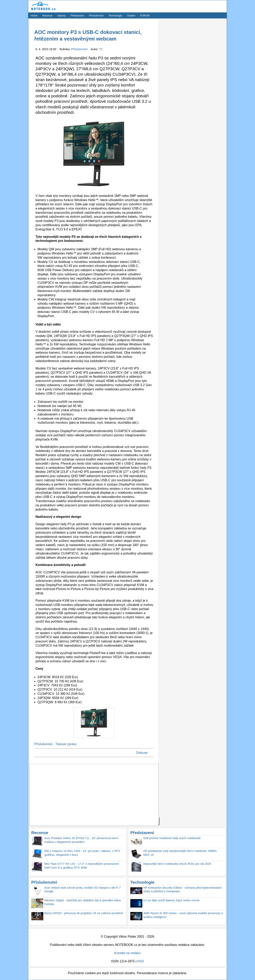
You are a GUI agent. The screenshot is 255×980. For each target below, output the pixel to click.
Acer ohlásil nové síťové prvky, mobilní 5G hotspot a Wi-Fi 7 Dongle (82, 890)
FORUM (145, 16)
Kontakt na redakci (128, 953)
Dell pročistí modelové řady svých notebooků (172, 838)
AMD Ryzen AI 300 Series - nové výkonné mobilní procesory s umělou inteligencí (183, 915)
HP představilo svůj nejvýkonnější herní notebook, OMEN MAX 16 (180, 853)
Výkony (62, 16)
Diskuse (142, 753)
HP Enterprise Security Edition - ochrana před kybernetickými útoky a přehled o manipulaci (182, 890)
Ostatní (131, 16)
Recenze (47, 16)
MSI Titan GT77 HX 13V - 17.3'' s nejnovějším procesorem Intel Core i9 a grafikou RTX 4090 (82, 866)
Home (34, 16)
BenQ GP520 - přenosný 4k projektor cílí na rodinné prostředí (84, 913)
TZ (101, 49)
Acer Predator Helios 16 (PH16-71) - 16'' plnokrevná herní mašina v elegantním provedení (81, 840)
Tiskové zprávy (66, 744)
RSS (141, 961)
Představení (77, 16)
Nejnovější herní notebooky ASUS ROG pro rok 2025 (177, 864)
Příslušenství (96, 16)
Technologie (115, 16)
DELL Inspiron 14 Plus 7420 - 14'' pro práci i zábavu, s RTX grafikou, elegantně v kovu (82, 853)
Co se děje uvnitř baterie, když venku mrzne (171, 900)
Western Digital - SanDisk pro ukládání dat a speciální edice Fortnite (83, 902)
